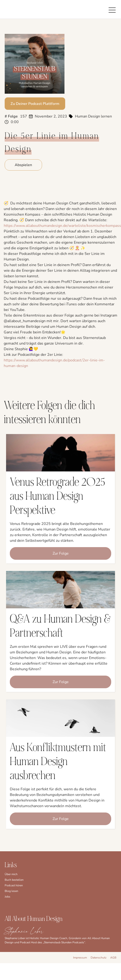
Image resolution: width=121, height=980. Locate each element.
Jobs (7, 897)
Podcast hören (14, 885)
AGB (113, 958)
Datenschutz (99, 958)
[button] (112, 9)
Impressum (80, 958)
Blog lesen (11, 891)
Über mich (11, 874)
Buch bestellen (14, 880)
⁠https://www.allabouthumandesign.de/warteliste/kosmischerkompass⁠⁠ (62, 226)
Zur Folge (61, 553)
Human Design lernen (93, 116)
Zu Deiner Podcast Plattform (35, 104)
